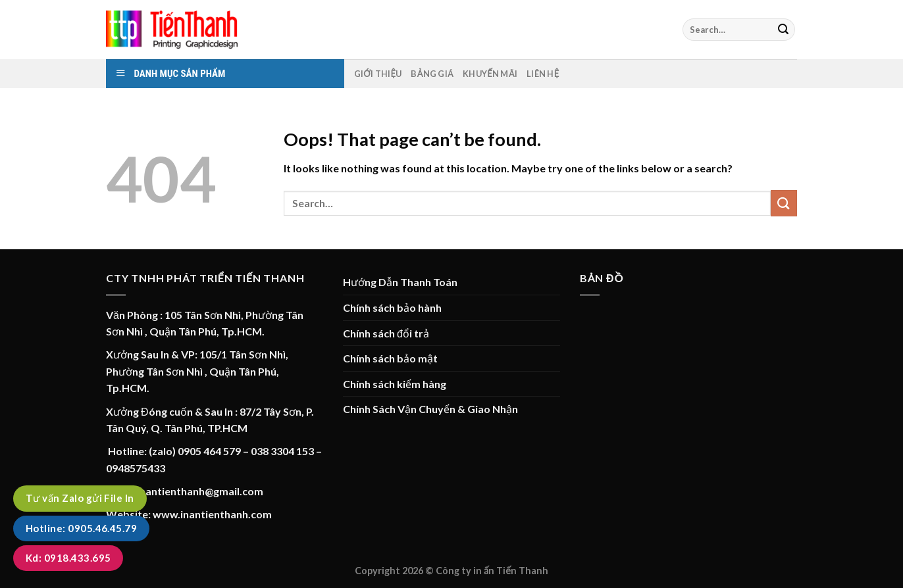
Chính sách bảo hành (392, 307)
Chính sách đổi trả (386, 333)
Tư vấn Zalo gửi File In (80, 498)
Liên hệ (543, 74)
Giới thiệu (378, 74)
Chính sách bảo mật (390, 358)
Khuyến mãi (490, 74)
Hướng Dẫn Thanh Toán (400, 282)
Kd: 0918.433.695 (68, 558)
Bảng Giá (432, 74)
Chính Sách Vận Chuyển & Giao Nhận (430, 409)
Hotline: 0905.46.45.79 (81, 528)
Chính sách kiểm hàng (395, 384)
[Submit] (783, 30)
